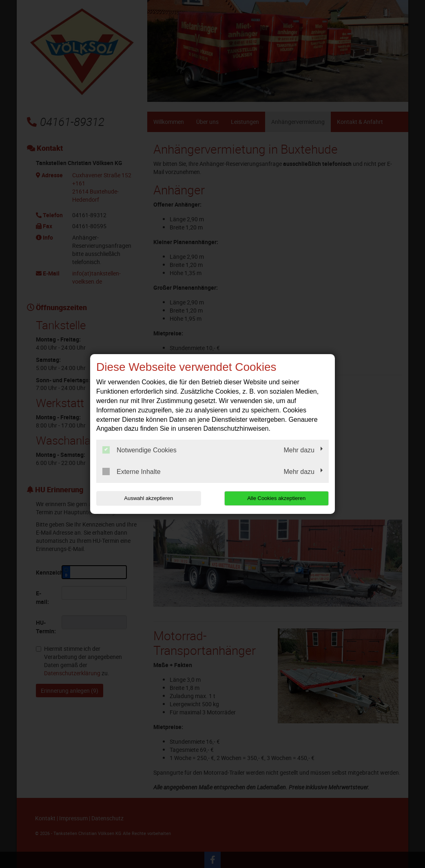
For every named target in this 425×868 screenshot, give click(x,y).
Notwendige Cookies (139, 450)
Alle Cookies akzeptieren (276, 498)
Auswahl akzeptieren (148, 498)
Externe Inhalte (132, 471)
